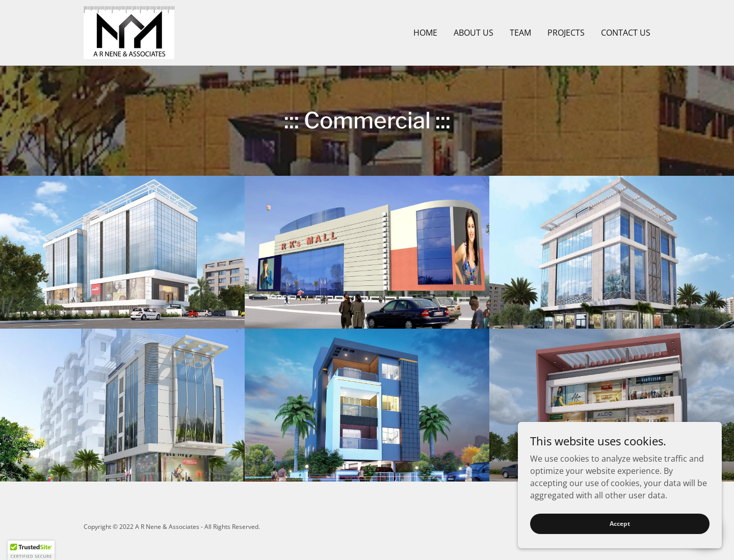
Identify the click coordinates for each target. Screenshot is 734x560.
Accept (620, 524)
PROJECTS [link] (566, 33)
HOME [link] (425, 33)
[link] (129, 32)
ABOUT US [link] (474, 33)
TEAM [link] (520, 33)
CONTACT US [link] (626, 33)
